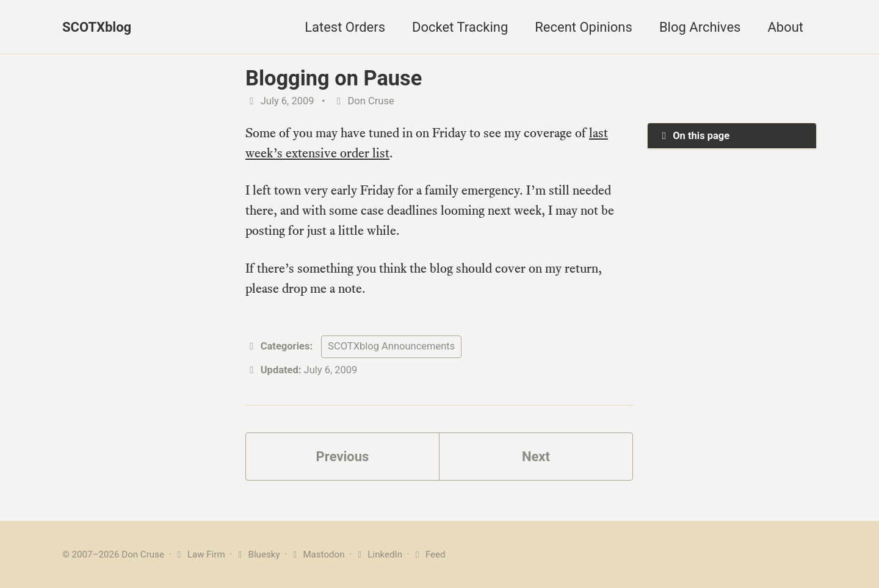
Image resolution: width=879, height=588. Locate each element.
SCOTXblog (97, 27)
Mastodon (317, 554)
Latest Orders (345, 27)
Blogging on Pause (334, 78)
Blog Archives (700, 27)
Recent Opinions (584, 27)
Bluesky (257, 554)
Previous (343, 457)
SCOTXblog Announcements (391, 346)
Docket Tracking (460, 27)
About (785, 27)
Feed (428, 554)
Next (536, 457)
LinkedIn (378, 554)
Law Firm (199, 554)
